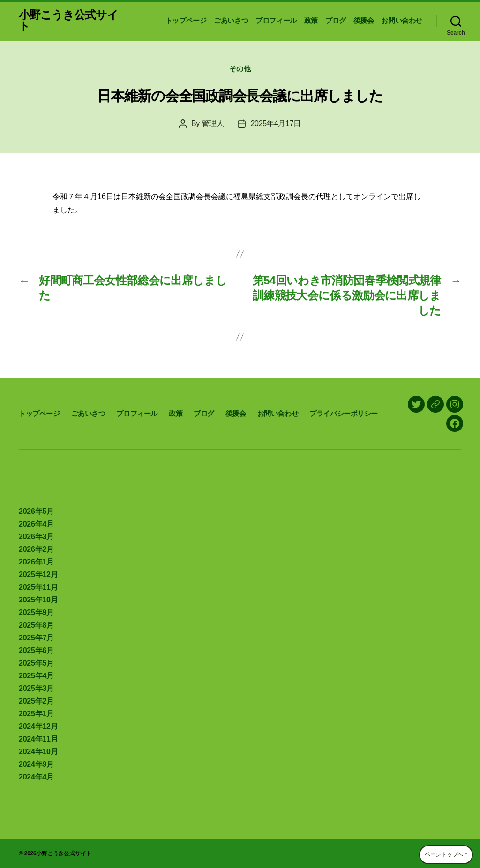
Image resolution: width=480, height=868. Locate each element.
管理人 (213, 123)
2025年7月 (36, 638)
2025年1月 (36, 714)
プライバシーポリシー (344, 413)
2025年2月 (36, 701)
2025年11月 (38, 587)
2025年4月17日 (276, 123)
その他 (240, 69)
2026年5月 (36, 511)
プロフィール (276, 20)
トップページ (186, 20)
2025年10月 (38, 600)
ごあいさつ (231, 20)
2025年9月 (36, 612)
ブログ (336, 20)
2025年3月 (36, 688)
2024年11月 (38, 739)
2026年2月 (36, 549)
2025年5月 (36, 663)
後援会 (364, 20)
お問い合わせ (402, 20)
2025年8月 (36, 625)
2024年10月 (38, 752)
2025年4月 (36, 676)
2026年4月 (36, 524)
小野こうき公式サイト (68, 21)
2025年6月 (36, 650)
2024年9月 (36, 764)
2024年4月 (36, 777)
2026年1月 (36, 562)
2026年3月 (36, 537)
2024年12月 (38, 726)
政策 (311, 20)
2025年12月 (38, 575)
